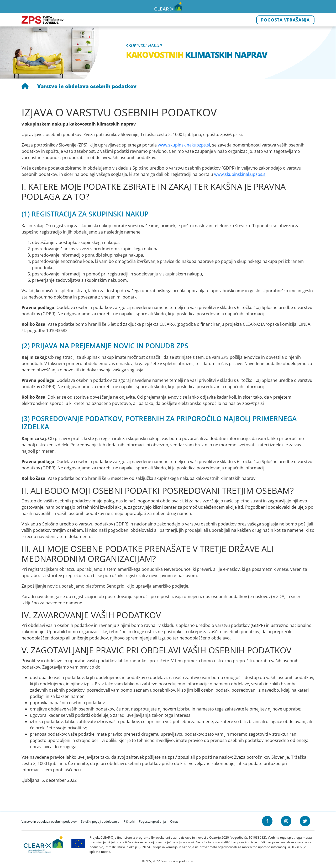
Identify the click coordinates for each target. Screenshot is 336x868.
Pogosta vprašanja (285, 20)
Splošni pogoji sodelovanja (100, 821)
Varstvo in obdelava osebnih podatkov (49, 821)
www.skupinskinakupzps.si (184, 145)
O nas (174, 821)
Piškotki (129, 821)
